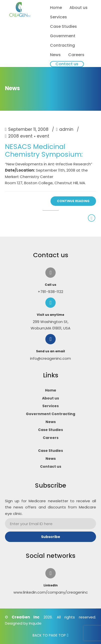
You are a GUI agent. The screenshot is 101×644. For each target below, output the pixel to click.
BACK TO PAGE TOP (49, 635)
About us (78, 8)
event (43, 136)
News (55, 55)
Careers (76, 55)
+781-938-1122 (50, 292)
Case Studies (63, 26)
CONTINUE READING (73, 201)
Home (56, 8)
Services (58, 17)
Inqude (35, 623)
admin (66, 129)
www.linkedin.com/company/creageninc (51, 592)
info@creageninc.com (50, 358)
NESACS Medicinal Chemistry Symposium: (44, 150)
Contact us (67, 64)
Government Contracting (63, 41)
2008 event (20, 136)
